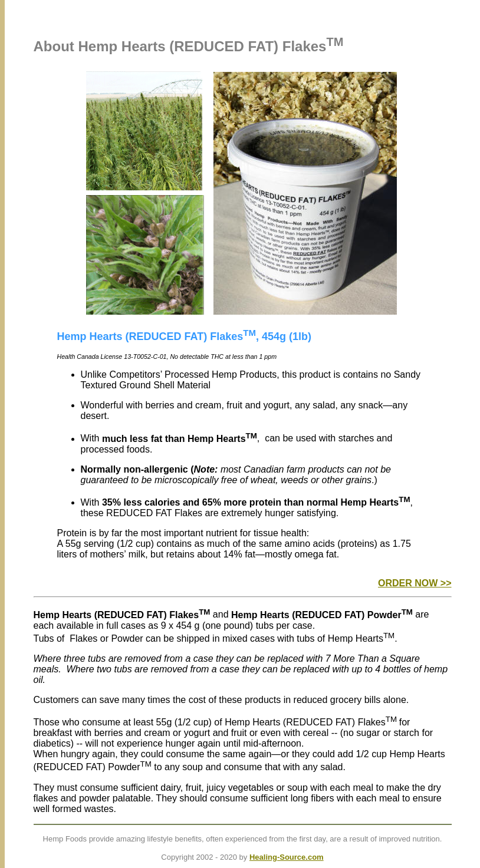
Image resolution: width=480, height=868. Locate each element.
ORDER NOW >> (415, 583)
